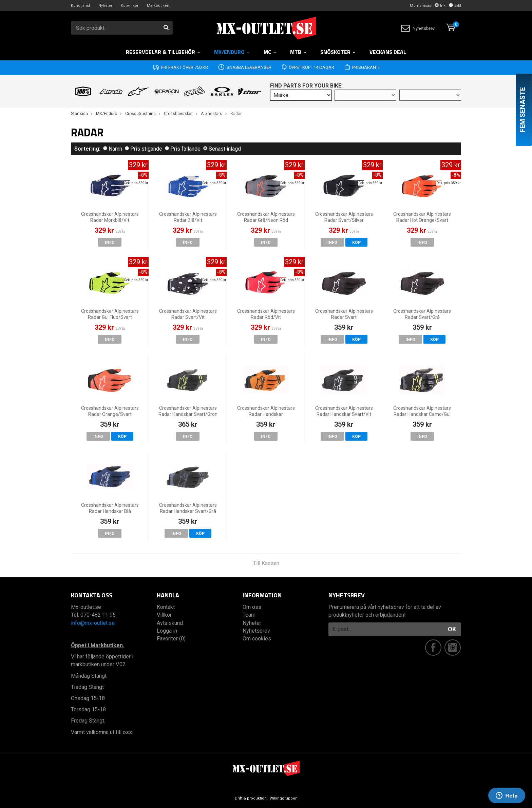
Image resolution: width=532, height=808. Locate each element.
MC (270, 52)
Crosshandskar (178, 114)
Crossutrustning (140, 114)
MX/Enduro (232, 52)
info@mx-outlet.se (93, 623)
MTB (298, 52)
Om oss (252, 607)
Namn (113, 149)
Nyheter (105, 6)
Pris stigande (144, 149)
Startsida (79, 114)
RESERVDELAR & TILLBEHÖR (163, 52)
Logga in (167, 631)
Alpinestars (212, 114)
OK (452, 629)
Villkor (164, 615)
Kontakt (166, 607)
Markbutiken (158, 6)
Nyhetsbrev (418, 28)
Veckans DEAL (388, 52)
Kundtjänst (80, 6)
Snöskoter (338, 52)
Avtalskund (170, 623)
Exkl (455, 6)
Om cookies (257, 639)
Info (110, 243)
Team (249, 615)
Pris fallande (183, 149)
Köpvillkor (130, 6)
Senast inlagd (222, 149)
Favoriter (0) (171, 639)
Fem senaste (522, 110)
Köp (356, 243)
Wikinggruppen (284, 798)
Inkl (441, 6)
